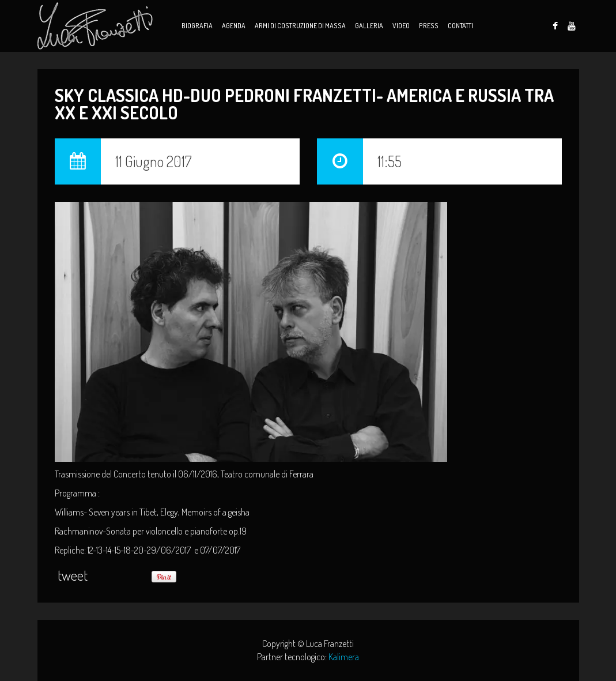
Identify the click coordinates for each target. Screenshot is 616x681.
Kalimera (344, 657)
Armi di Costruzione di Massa (300, 26)
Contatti (460, 26)
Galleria (369, 26)
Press (429, 26)
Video (401, 26)
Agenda (234, 26)
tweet (73, 575)
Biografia (197, 26)
